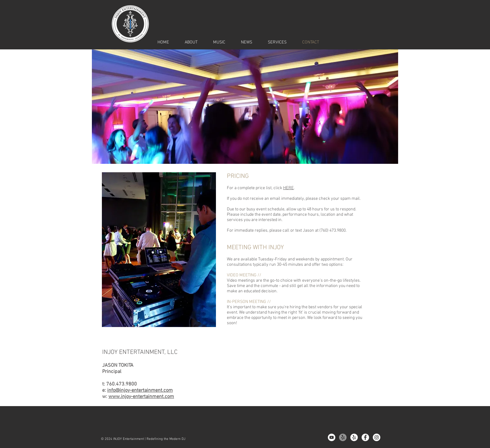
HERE (288, 188)
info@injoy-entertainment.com (140, 390)
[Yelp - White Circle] (354, 437)
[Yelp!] (343, 437)
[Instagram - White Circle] (377, 437)
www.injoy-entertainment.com (141, 397)
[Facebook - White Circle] (365, 437)
